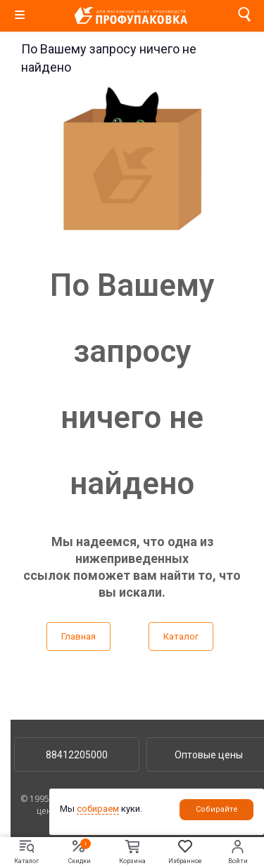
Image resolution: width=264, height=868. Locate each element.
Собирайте (217, 809)
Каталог (181, 636)
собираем (98, 809)
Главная (78, 636)
